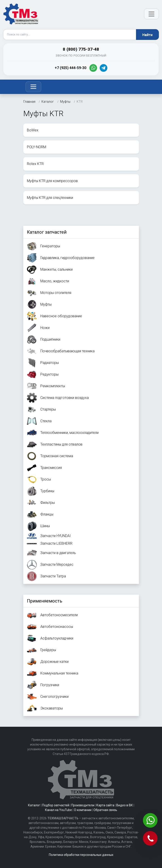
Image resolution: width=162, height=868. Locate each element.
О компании (83, 810)
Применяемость (45, 601)
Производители (83, 805)
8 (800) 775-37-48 (81, 49)
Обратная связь (105, 810)
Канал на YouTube (58, 810)
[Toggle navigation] (33, 87)
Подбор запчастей (56, 805)
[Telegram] (104, 68)
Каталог (34, 805)
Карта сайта (105, 805)
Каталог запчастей (47, 232)
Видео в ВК (125, 805)
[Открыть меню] (151, 14)
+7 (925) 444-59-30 (70, 68)
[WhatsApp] (93, 68)
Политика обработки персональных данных (81, 855)
